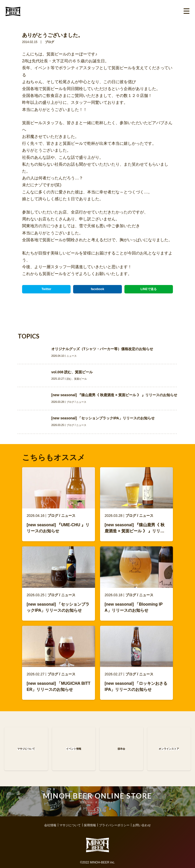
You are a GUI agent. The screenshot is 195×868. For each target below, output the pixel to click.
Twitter (46, 289)
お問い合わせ (142, 825)
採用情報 (90, 825)
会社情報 (50, 825)
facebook (98, 289)
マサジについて (70, 825)
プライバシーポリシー (114, 825)
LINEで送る (149, 289)
